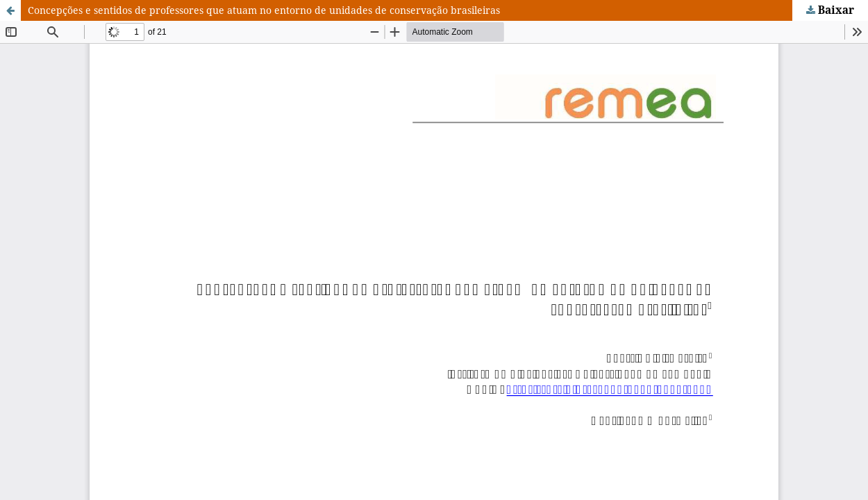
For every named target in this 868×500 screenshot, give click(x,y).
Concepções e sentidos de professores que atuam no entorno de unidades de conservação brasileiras (264, 10)
